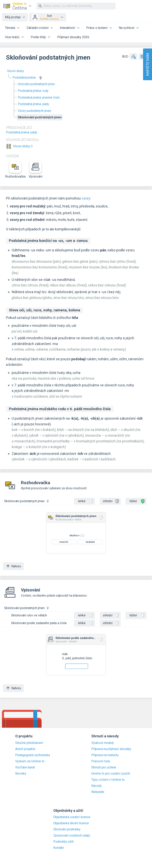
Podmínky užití (63, 842)
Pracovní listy (101, 761)
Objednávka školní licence (71, 823)
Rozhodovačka (15, 170)
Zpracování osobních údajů (72, 836)
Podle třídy (38, 37)
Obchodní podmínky (67, 829)
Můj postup (13, 17)
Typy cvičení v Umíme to (108, 780)
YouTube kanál (25, 767)
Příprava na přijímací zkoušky (111, 749)
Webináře (98, 792)
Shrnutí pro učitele (104, 767)
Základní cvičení (37, 28)
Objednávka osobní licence (72, 817)
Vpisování (36, 170)
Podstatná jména (24, 77)
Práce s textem (97, 28)
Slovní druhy (16, 71)
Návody (96, 786)
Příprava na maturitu (105, 755)
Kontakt (58, 848)
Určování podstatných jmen (36, 84)
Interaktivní (67, 28)
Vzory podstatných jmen (34, 111)
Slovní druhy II (23, 146)
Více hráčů (12, 37)
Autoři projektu (25, 749)
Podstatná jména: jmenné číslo (39, 97)
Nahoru (13, 566)
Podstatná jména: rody (33, 91)
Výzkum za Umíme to (30, 761)
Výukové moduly (103, 743)
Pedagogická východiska (33, 755)
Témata (10, 28)
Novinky (21, 774)
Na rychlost (127, 28)
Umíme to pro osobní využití (111, 774)
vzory (86, 198)
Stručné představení (29, 743)
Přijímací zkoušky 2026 (73, 37)
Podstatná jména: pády (33, 104)
